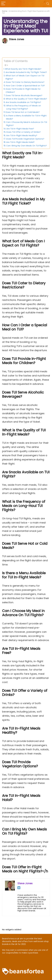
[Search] (48, 4)
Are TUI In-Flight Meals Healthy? (22, 135)
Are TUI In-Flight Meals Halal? (20, 142)
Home (5, 11)
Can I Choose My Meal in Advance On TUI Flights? (27, 124)
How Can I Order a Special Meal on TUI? (25, 86)
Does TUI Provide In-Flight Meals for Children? (23, 91)
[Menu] (3, 4)
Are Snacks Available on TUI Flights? (23, 102)
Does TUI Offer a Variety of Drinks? (24, 132)
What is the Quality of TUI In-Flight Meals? (26, 99)
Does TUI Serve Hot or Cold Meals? (23, 112)
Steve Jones (17, 39)
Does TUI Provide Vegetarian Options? (25, 139)
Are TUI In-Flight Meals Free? (20, 129)
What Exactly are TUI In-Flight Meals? (23, 69)
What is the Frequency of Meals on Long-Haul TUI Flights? (24, 107)
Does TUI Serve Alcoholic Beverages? (24, 95)
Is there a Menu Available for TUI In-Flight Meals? (26, 117)
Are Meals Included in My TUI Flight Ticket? (26, 72)
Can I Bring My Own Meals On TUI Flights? (26, 146)
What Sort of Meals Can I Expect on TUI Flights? (25, 77)
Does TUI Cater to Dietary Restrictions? (25, 82)
